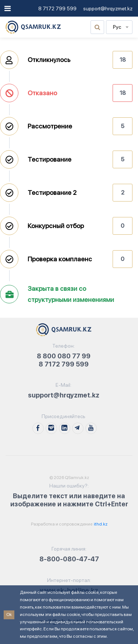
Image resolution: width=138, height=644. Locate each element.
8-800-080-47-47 (69, 559)
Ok (9, 614)
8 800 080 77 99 (64, 356)
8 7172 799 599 (57, 8)
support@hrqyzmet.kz (108, 8)
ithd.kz (100, 524)
